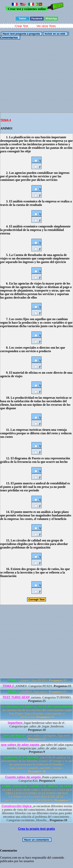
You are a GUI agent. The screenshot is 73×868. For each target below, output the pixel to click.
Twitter (23, 19)
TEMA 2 (8, 686)
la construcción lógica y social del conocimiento (37, 707)
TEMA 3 (13, 680)
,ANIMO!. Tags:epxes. (37, 692)
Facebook (37, 19)
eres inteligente (15, 736)
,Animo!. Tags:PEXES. (37, 680)
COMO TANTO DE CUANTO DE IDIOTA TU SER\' (37, 786)
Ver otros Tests (46, 26)
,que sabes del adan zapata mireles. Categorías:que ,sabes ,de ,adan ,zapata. (37, 748)
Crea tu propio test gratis (36, 829)
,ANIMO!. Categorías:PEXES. (37, 686)
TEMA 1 (13, 692)
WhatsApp (51, 19)
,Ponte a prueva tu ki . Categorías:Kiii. (37, 779)
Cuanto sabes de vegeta (23, 777)
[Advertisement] (36, 76)
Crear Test (21, 26)
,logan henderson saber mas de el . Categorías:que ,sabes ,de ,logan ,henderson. (37, 726)
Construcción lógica (17, 806)
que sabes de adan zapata (20, 745)
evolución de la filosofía (21, 757)
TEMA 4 (6, 120)
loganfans (15, 723)
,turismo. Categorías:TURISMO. (37, 699)
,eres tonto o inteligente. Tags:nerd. (37, 737)
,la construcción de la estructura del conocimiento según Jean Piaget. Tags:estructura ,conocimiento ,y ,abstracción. (37, 712)
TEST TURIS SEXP (16, 697)
